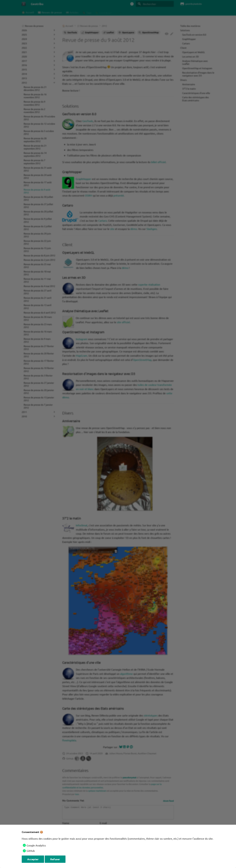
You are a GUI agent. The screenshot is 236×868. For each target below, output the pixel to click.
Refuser (55, 859)
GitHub (31, 851)
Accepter (33, 859)
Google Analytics (36, 845)
